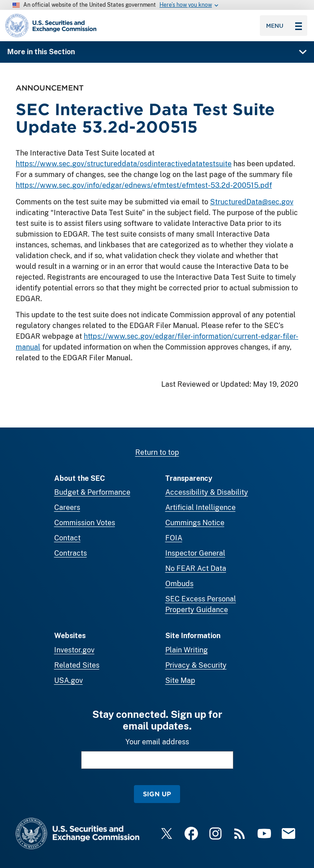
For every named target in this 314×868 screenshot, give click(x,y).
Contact (67, 538)
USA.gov (69, 680)
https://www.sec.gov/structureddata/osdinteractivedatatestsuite (124, 164)
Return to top (157, 452)
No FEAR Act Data (196, 568)
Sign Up (157, 794)
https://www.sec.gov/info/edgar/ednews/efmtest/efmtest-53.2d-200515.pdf (144, 186)
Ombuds (179, 584)
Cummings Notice (195, 523)
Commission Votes (85, 523)
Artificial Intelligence (200, 507)
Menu (284, 26)
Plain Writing (187, 650)
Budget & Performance (92, 492)
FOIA (174, 538)
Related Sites (77, 665)
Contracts (71, 553)
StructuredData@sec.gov (252, 202)
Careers (67, 507)
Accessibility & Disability (207, 492)
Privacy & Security (196, 665)
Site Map (180, 680)
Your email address (157, 742)
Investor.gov (74, 650)
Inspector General (195, 553)
